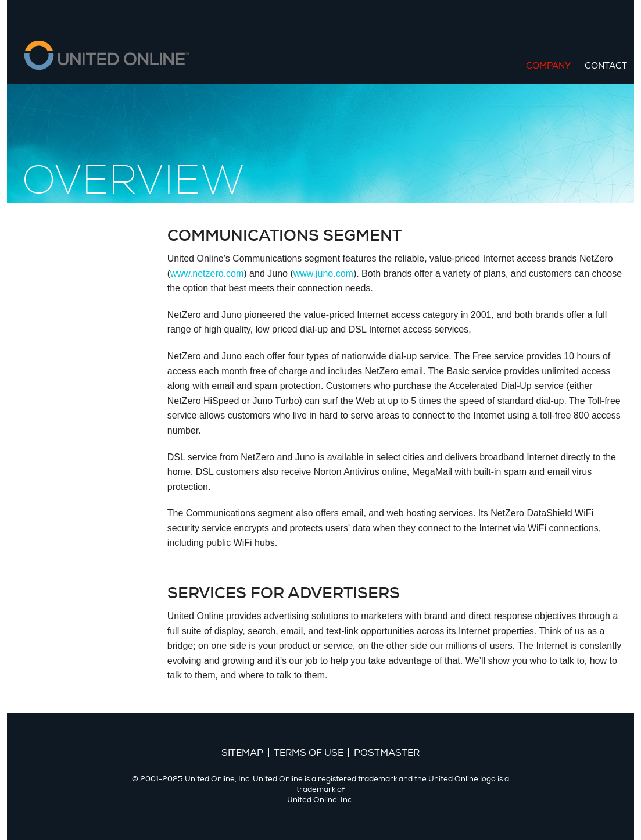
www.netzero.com (207, 274)
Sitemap (242, 753)
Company (548, 66)
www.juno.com (323, 274)
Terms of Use (309, 753)
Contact (606, 66)
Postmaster (387, 753)
